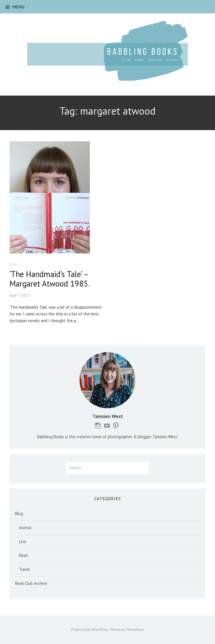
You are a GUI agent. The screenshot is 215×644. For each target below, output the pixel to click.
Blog (19, 513)
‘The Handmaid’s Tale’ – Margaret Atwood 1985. (50, 279)
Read (13, 264)
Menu (18, 7)
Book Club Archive (31, 583)
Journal (25, 528)
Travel (24, 569)
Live (23, 542)
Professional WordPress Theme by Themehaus (107, 629)
